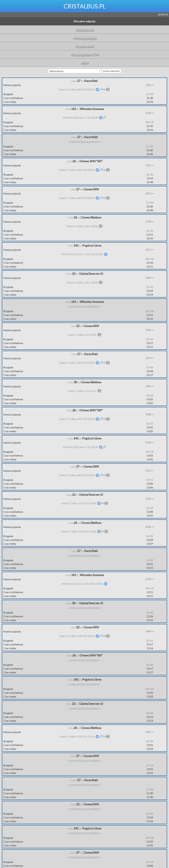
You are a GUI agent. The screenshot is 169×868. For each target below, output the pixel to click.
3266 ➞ (150, 85)
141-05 (150, 122)
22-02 (150, 287)
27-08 (150, 789)
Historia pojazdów (85, 38)
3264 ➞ (150, 470)
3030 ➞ (150, 221)
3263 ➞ (150, 193)
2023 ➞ (150, 250)
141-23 (150, 689)
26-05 (150, 536)
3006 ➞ (150, 527)
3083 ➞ (150, 278)
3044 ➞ (150, 386)
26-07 (150, 423)
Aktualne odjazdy (84, 21)
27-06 (150, 367)
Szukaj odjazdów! (111, 71)
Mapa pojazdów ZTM (85, 54)
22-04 (150, 713)
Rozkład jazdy (85, 30)
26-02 (150, 231)
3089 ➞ (150, 631)
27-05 (150, 146)
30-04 (150, 395)
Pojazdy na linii (84, 46)
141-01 (150, 588)
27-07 (150, 560)
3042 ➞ (150, 330)
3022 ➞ (150, 165)
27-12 (150, 765)
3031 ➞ (150, 499)
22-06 (150, 339)
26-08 (150, 665)
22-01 (150, 640)
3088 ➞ (150, 414)
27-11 (150, 480)
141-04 (150, 259)
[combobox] (75, 71)
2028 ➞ (150, 113)
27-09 (150, 203)
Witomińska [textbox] (56, 71)
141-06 (150, 311)
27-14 (150, 862)
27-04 (150, 94)
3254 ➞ (150, 358)
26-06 (150, 174)
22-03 (150, 508)
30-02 (150, 612)
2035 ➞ (150, 579)
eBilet (85, 63)
